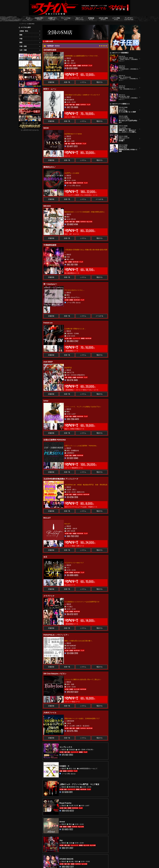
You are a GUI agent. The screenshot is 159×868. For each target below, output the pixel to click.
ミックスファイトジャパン (30, 130)
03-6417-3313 (72, 146)
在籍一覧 (67, 82)
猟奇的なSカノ (50, 167)
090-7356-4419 (73, 419)
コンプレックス (66, 747)
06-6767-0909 (72, 68)
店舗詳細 (51, 82)
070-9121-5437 (73, 692)
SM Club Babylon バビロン (55, 674)
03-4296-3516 (72, 497)
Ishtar (46, 401)
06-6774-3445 (72, 380)
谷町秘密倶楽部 (50, 50)
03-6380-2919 (72, 653)
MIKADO (47, 206)
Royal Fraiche (65, 803)
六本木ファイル (50, 713)
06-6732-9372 (72, 614)
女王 (45, 557)
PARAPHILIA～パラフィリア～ (56, 635)
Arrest (62, 822)
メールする (99, 199)
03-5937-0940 (73, 458)
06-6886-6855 (73, 575)
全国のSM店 (31, 24)
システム (83, 82)
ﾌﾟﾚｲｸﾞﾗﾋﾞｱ (129, 19)
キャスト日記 (66, 19)
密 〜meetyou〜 (50, 284)
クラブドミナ (49, 596)
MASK (46, 128)
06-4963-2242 (73, 341)
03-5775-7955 (72, 731)
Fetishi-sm (48, 323)
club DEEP (48, 362)
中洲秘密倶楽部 (50, 245)
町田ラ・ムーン (50, 89)
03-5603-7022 (67, 829)
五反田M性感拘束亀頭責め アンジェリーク (61, 479)
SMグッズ (79, 19)
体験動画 (91, 19)
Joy (61, 840)
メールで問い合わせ (74, 185)
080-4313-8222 (68, 811)
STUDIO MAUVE (66, 859)
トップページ (23, 24)
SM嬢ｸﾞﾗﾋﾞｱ (52, 19)
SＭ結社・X (64, 766)
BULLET (47, 518)
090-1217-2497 (68, 848)
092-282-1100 (72, 265)
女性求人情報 (103, 19)
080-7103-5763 (73, 536)
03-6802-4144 (72, 224)
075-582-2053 (67, 755)
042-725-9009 (73, 107)
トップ (28, 19)
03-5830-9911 (67, 792)
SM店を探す (39, 19)
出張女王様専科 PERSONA (55, 440)
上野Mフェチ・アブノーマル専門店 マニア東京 (79, 784)
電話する (99, 82)
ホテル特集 (116, 19)
